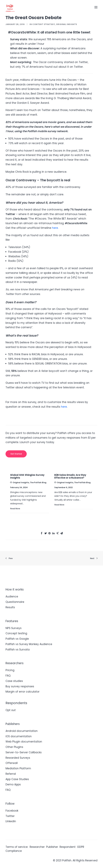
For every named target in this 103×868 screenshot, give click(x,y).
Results (10, 607)
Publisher (52, 847)
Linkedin (11, 821)
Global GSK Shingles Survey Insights (27, 476)
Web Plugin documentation (24, 742)
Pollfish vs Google (17, 639)
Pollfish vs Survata (18, 650)
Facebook (12, 811)
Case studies (14, 681)
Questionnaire (15, 602)
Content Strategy (44, 24)
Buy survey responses (20, 686)
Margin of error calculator (22, 692)
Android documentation (22, 731)
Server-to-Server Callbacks (24, 752)
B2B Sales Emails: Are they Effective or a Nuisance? (70, 476)
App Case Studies (17, 779)
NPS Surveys (14, 628)
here (64, 407)
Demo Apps (13, 784)
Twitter (10, 816)
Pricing (10, 670)
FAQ (8, 676)
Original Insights (67, 24)
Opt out (11, 710)
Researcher (37, 847)
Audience (12, 596)
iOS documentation (19, 736)
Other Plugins (14, 747)
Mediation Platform (18, 768)
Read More (15, 509)
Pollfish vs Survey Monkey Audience (29, 644)
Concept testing (16, 633)
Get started (16, 454)
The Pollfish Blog (38, 482)
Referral (11, 774)
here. (55, 228)
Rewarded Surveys (18, 758)
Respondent (68, 847)
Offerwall (12, 763)
